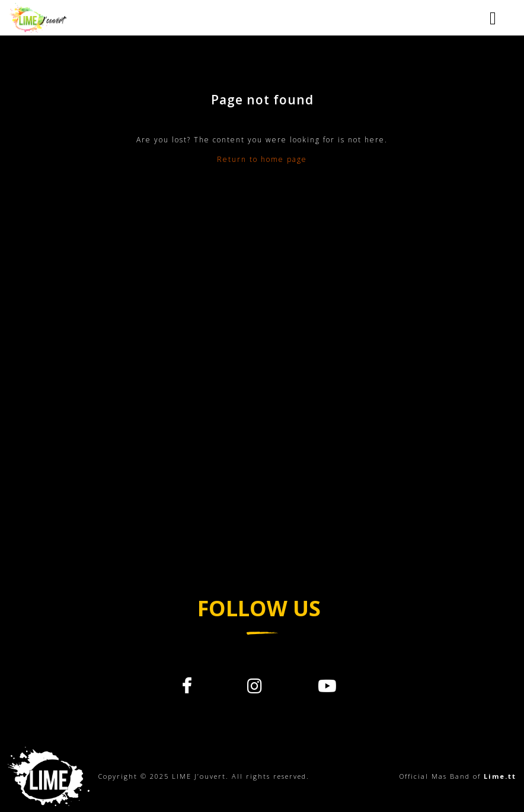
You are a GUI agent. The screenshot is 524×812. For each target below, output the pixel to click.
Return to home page (262, 159)
